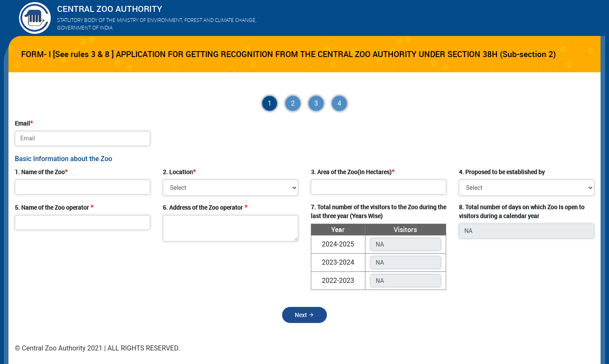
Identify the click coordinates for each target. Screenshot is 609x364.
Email (22, 123)
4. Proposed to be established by (502, 172)
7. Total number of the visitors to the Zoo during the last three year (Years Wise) (379, 211)
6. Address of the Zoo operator (203, 207)
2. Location (178, 172)
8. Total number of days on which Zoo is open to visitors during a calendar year (522, 211)
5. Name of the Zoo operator (52, 207)
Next (304, 315)
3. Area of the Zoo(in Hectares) (351, 172)
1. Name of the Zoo (40, 172)
